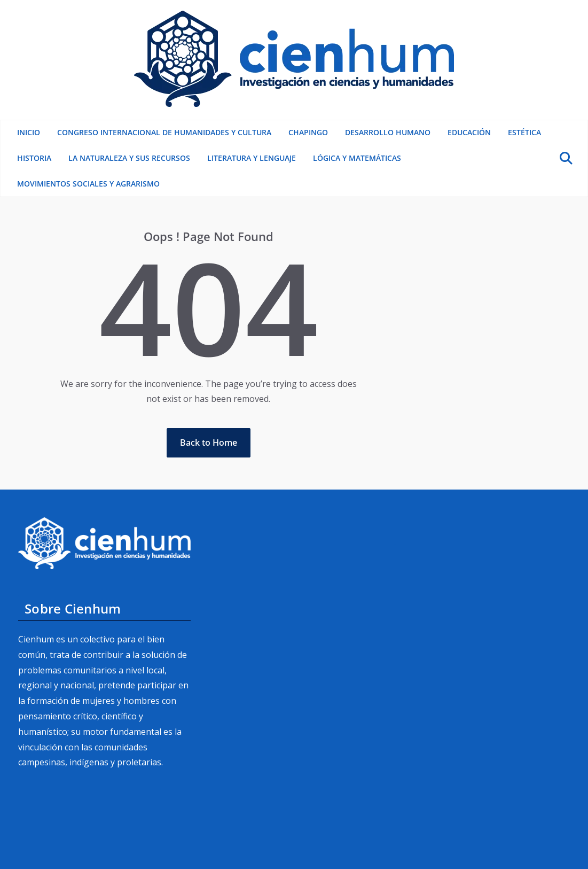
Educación (469, 132)
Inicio (29, 132)
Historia (34, 158)
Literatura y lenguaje (252, 158)
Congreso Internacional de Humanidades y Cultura (164, 132)
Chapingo (308, 132)
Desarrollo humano (388, 132)
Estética (524, 132)
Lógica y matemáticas (357, 158)
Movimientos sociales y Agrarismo (88, 184)
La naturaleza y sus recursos (129, 158)
